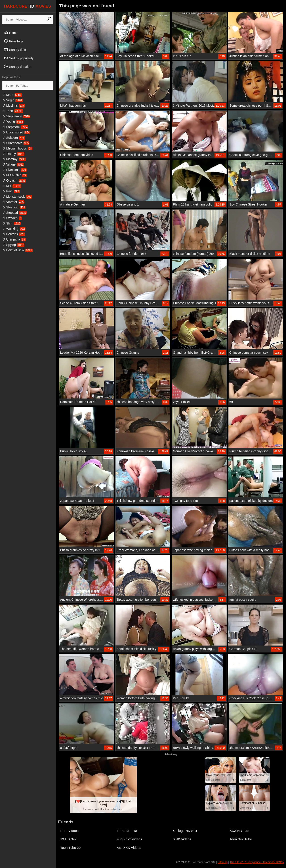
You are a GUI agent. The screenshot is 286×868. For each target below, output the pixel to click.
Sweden (12, 218)
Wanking (14, 229)
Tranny (13, 154)
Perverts (14, 234)
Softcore (14, 138)
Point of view (17, 250)
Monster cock (17, 197)
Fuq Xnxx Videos (129, 839)
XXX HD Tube (240, 831)
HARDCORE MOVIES (27, 6)
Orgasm (14, 181)
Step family (16, 116)
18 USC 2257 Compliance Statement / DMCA (257, 862)
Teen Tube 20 (70, 848)
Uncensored (16, 132)
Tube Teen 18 (127, 831)
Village (13, 164)
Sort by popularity (18, 58)
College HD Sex (185, 831)
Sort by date (15, 50)
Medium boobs (17, 148)
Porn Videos (69, 831)
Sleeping (14, 207)
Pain (11, 191)
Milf (12, 186)
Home (10, 33)
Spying (13, 245)
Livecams (14, 170)
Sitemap (223, 862)
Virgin (13, 100)
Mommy (14, 159)
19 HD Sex (68, 839)
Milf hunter (14, 175)
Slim (12, 223)
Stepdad (14, 213)
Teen (13, 111)
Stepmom (15, 127)
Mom (12, 95)
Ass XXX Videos (129, 848)
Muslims (14, 106)
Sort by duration (17, 66)
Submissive (16, 143)
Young (13, 122)
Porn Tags (13, 41)
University (14, 239)
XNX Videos (182, 839)
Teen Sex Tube (241, 839)
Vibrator (13, 202)
